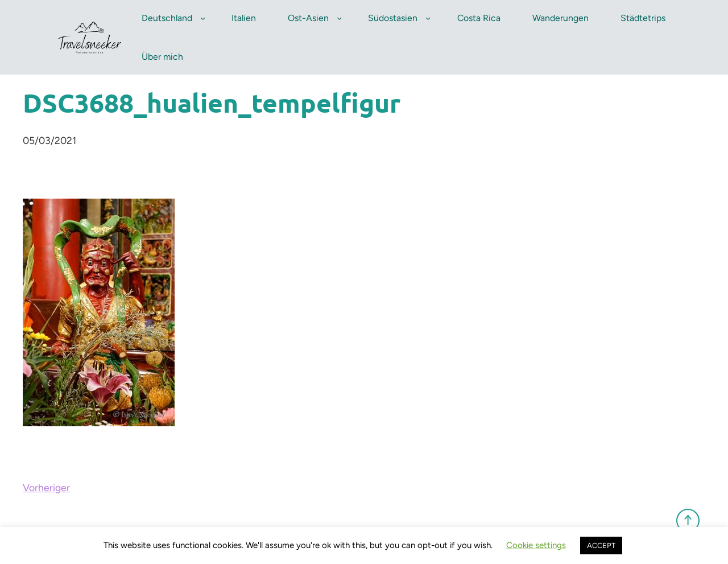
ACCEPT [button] (601, 546)
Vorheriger (46, 487)
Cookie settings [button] (536, 545)
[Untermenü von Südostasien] (428, 18)
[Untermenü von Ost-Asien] (339, 18)
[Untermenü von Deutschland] (203, 18)
